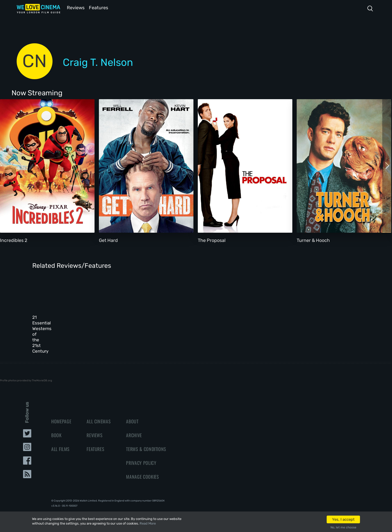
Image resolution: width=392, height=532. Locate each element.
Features (100, 7)
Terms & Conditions (146, 436)
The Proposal (212, 240)
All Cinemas (99, 408)
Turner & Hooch (313, 240)
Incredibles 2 (14, 240)
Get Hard (108, 240)
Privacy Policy (141, 449)
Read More (148, 523)
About (132, 408)
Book (56, 422)
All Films (60, 436)
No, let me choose (343, 527)
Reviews (75, 7)
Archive (134, 422)
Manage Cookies (142, 463)
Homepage (61, 408)
